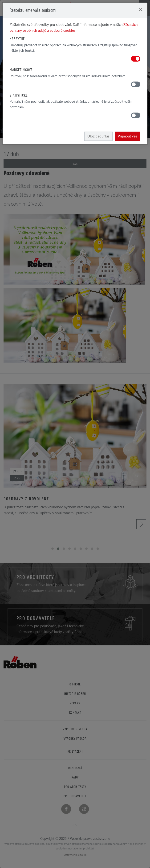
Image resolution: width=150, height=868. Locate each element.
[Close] (140, 9)
